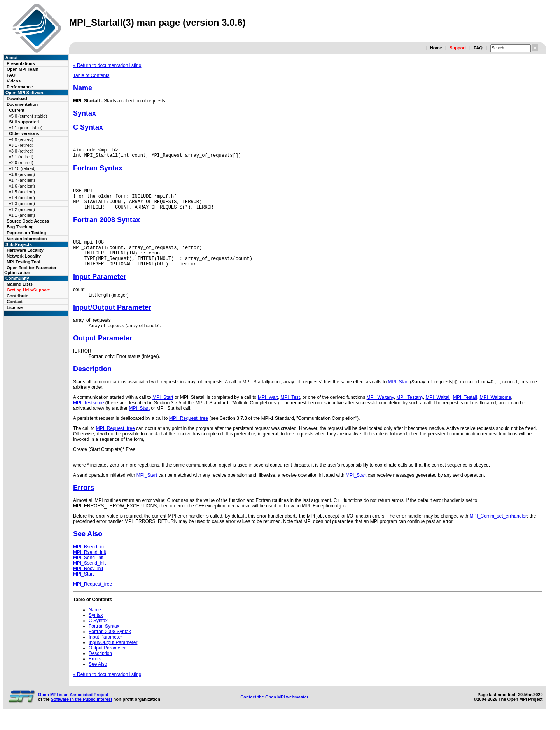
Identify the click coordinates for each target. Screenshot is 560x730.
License (15, 307)
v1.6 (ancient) (22, 186)
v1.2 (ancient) (22, 209)
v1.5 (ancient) (22, 192)
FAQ (478, 48)
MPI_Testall (465, 410)
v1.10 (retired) (22, 168)
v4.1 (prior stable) (26, 128)
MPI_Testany (409, 410)
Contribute (17, 296)
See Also (88, 547)
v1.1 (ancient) (22, 215)
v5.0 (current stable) (28, 116)
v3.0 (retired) (21, 151)
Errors (84, 500)
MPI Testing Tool (23, 262)
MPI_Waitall (438, 410)
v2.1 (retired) (21, 157)
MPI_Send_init (88, 570)
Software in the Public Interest (82, 712)
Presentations (21, 63)
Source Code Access (28, 221)
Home (436, 48)
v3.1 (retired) (21, 145)
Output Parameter (103, 351)
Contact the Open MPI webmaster (274, 710)
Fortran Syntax (98, 170)
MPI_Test (290, 410)
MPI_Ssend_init (89, 576)
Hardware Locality (25, 250)
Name (83, 88)
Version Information (27, 239)
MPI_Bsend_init (89, 560)
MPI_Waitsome (495, 410)
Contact (15, 302)
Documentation (22, 104)
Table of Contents (91, 75)
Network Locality (24, 256)
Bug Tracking (20, 227)
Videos (14, 81)
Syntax (85, 113)
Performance (20, 87)
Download (17, 98)
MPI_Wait (268, 410)
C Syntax (88, 127)
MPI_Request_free (189, 431)
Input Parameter (100, 290)
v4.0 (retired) (21, 139)
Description (92, 382)
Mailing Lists (20, 284)
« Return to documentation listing (107, 65)
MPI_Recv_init (88, 581)
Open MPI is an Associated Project (73, 707)
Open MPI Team (23, 69)
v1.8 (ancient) (22, 174)
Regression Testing (26, 233)
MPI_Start (398, 395)
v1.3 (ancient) (22, 204)
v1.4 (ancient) (22, 198)
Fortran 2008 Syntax (107, 227)
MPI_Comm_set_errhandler (498, 529)
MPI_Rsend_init (90, 565)
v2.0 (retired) (21, 163)
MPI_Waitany (380, 410)
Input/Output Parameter (112, 320)
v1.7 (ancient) (22, 180)
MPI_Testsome (88, 416)
